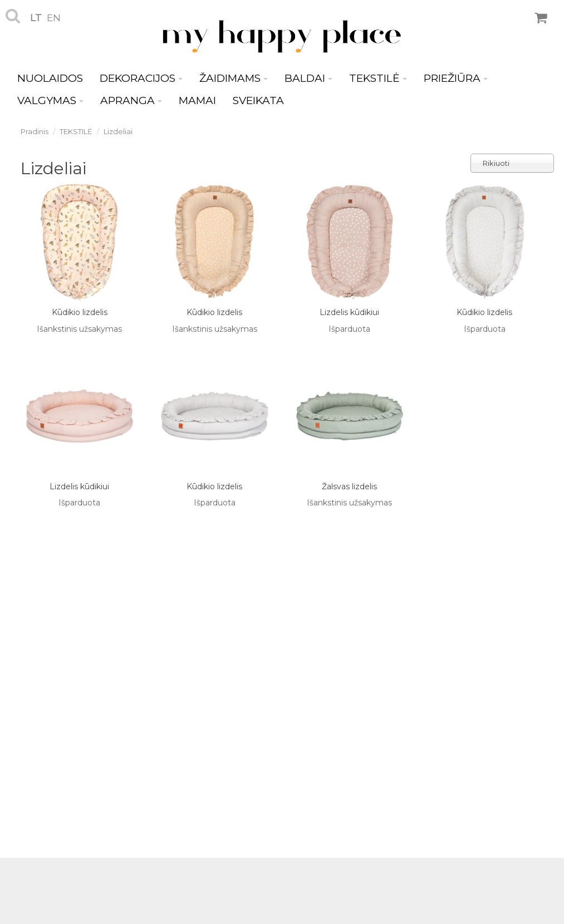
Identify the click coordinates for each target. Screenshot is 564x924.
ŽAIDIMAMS (234, 78)
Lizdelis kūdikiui (349, 312)
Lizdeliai (118, 131)
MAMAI (197, 100)
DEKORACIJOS (141, 78)
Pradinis (35, 131)
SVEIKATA (258, 100)
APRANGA (131, 100)
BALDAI (308, 78)
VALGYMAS (50, 100)
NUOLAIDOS (50, 78)
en (54, 18)
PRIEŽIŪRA (456, 78)
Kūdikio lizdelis (80, 312)
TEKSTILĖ (378, 78)
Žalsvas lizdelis (349, 486)
